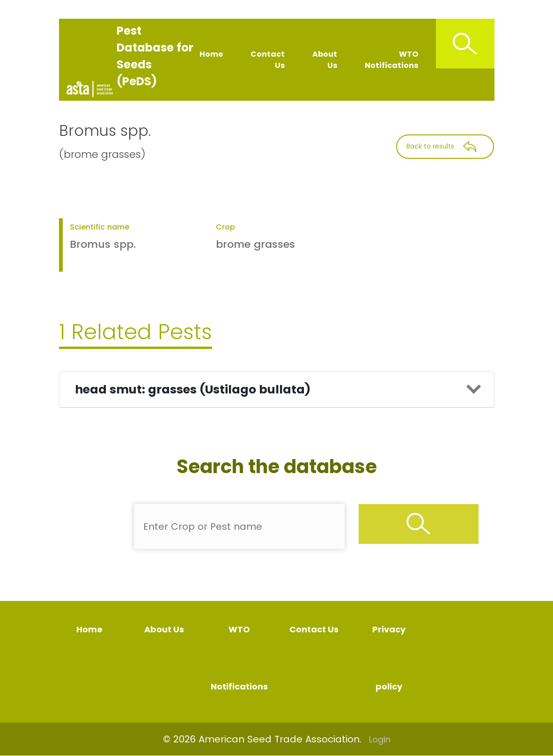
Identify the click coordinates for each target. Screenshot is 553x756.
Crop (225, 227)
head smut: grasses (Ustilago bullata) (193, 389)
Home (211, 54)
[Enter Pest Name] (239, 526)
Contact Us (268, 60)
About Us (325, 60)
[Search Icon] (465, 44)
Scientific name (100, 227)
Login (380, 739)
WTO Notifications (391, 60)
